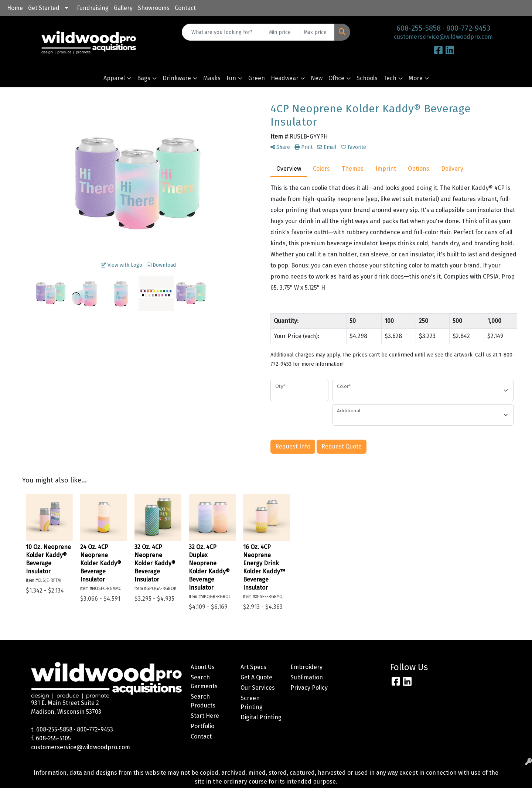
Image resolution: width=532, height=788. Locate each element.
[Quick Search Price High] (317, 32)
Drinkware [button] (177, 78)
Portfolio (202, 726)
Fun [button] (231, 78)
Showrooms (154, 8)
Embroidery (306, 667)
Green (257, 78)
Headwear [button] (285, 78)
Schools (367, 78)
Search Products (203, 701)
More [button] (416, 78)
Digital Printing (261, 717)
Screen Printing (252, 702)
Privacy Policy (309, 688)
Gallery (123, 8)
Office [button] (336, 78)
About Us (203, 667)
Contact (185, 8)
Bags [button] (144, 78)
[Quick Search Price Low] (282, 32)
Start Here (205, 716)
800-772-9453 (468, 28)
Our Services (258, 688)
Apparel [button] (114, 78)
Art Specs (253, 667)
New (317, 78)
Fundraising (93, 8)
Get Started (44, 8)
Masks (212, 78)
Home (15, 8)
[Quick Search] (224, 32)
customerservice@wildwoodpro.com (443, 37)
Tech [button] (390, 78)
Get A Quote (256, 677)
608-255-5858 (419, 28)
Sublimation (307, 677)
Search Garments (204, 682)
